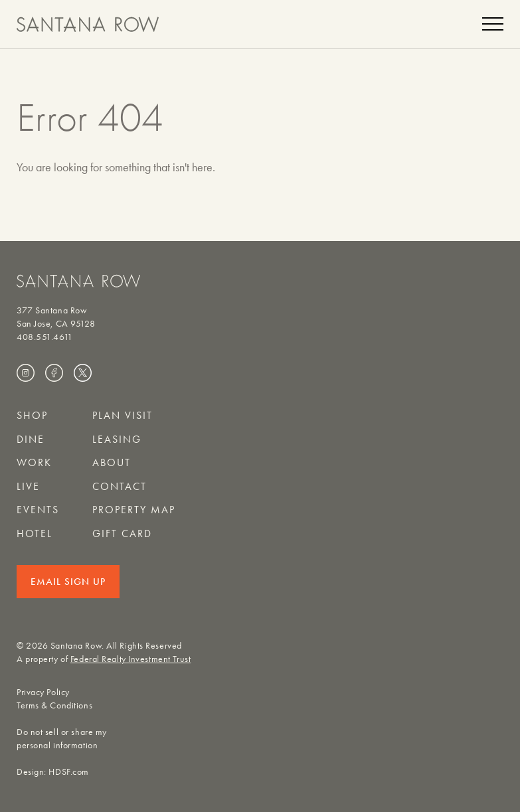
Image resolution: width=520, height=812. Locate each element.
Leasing (117, 439)
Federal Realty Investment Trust (130, 659)
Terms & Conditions (54, 705)
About (112, 462)
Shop (32, 415)
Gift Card (122, 533)
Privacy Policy (43, 692)
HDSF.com (68, 772)
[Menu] (493, 24)
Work (34, 462)
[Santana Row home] (88, 24)
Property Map (134, 510)
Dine (31, 439)
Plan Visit (123, 415)
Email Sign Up (68, 582)
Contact (120, 486)
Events (38, 510)
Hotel (35, 533)
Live (28, 486)
